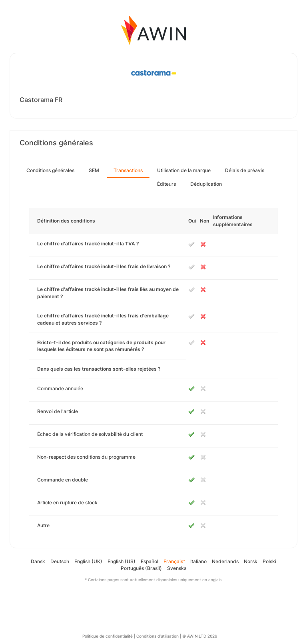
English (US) (122, 561)
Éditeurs (166, 184)
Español (150, 561)
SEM (94, 170)
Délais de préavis (245, 170)
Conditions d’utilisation (157, 636)
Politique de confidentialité (108, 636)
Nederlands (225, 561)
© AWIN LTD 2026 (200, 636)
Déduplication (206, 184)
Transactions (128, 170)
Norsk (251, 561)
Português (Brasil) (141, 568)
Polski (269, 561)
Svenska (177, 568)
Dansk (38, 561)
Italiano (198, 561)
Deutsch (60, 561)
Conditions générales (50, 170)
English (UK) (88, 561)
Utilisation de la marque (184, 170)
